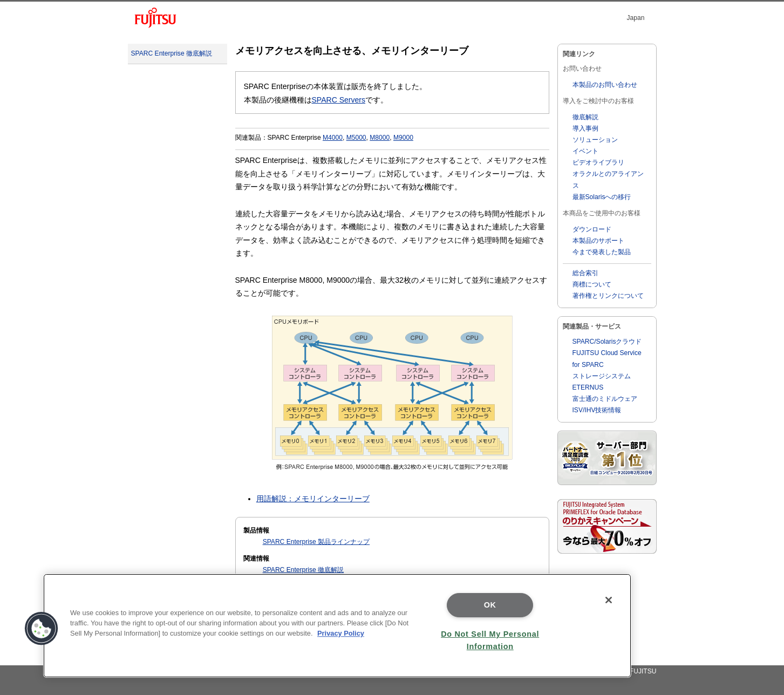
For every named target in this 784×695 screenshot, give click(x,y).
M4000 (333, 138)
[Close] (609, 600)
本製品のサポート (598, 241)
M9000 (403, 138)
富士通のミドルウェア (605, 399)
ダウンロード (592, 229)
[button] (42, 629)
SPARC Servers (339, 100)
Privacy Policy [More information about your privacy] (341, 633)
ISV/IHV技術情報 (597, 410)
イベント (585, 151)
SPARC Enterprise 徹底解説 (172, 53)
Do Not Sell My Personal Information (490, 640)
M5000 (356, 138)
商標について (592, 284)
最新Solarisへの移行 (602, 197)
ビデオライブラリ (598, 162)
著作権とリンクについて (608, 296)
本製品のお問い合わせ (605, 85)
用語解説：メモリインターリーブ (313, 499)
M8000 (380, 138)
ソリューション (595, 140)
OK (490, 605)
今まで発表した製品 (602, 252)
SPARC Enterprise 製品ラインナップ (316, 542)
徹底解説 (585, 117)
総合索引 (585, 273)
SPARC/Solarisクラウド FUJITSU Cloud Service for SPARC (607, 353)
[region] (337, 626)
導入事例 (585, 128)
